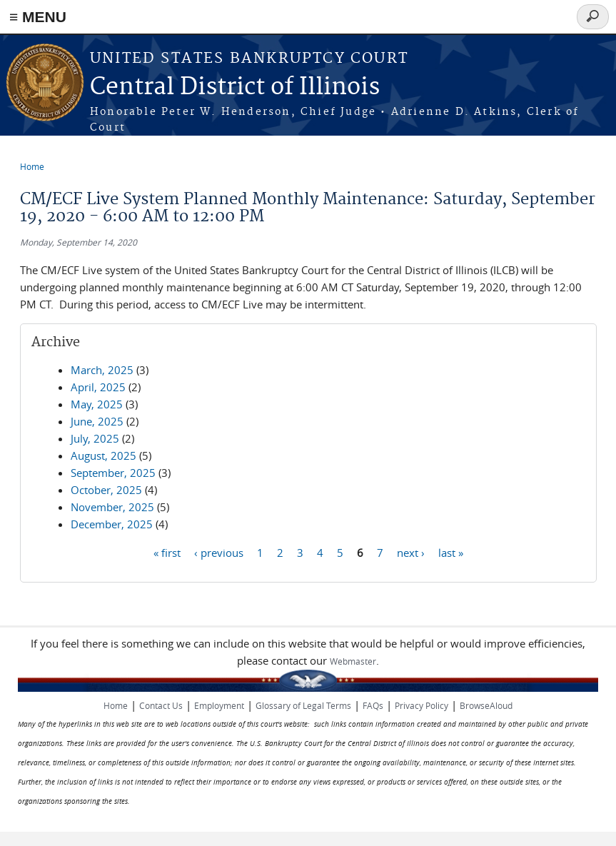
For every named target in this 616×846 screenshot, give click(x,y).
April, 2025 (98, 387)
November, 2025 (112, 507)
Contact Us (161, 705)
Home (32, 166)
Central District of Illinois (235, 87)
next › (411, 552)
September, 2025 (113, 473)
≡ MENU (38, 17)
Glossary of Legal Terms (303, 705)
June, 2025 (97, 421)
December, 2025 (112, 524)
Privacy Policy (421, 705)
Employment (219, 705)
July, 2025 (95, 438)
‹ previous (219, 552)
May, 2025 (97, 404)
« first (167, 552)
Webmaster (353, 661)
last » (451, 552)
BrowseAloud (486, 705)
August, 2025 (103, 455)
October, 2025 (106, 490)
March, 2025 (102, 370)
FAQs (373, 705)
